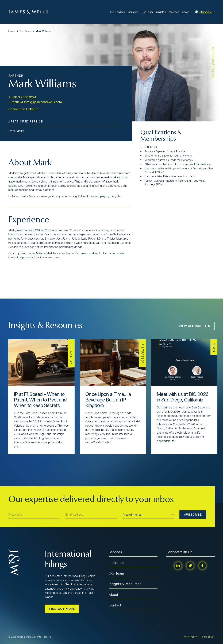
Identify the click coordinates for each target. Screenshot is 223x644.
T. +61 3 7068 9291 (22, 97)
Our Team (147, 12)
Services (115, 552)
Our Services (118, 12)
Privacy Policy (190, 637)
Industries (133, 12)
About (185, 12)
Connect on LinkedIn (23, 109)
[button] (17, 462)
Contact (115, 605)
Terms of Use (208, 637)
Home (12, 31)
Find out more (62, 609)
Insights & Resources (167, 12)
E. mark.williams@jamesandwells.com (35, 102)
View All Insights (195, 326)
